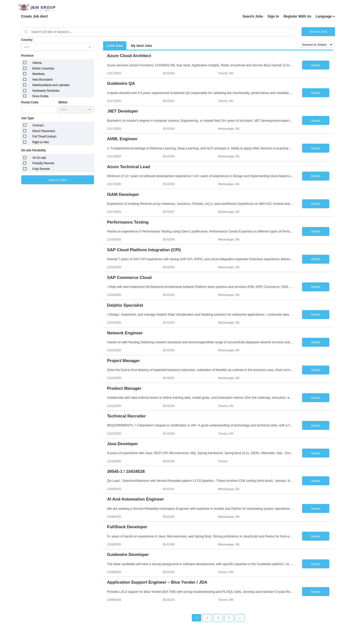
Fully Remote (41, 169)
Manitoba (38, 74)
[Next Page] (240, 618)
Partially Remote (43, 163)
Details (316, 65)
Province (28, 56)
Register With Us (297, 16)
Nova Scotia (40, 96)
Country (27, 40)
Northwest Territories (46, 91)
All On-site (39, 158)
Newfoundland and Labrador (51, 85)
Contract (38, 125)
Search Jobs (253, 16)
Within (63, 102)
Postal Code (30, 102)
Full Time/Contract (44, 137)
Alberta (37, 63)
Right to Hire (41, 142)
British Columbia (43, 69)
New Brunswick (43, 80)
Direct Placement (44, 131)
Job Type (28, 118)
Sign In (273, 16)
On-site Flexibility (34, 150)
